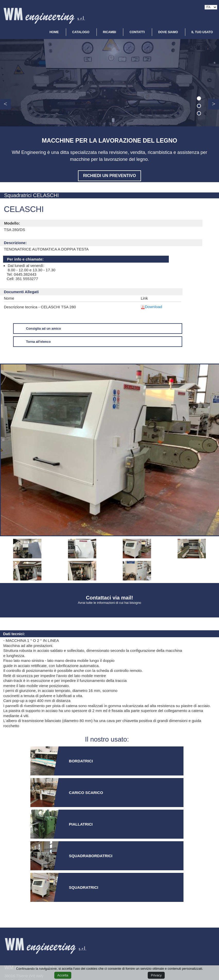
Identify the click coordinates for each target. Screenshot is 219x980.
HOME (54, 32)
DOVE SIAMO (168, 32)
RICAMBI (110, 32)
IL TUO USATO (202, 32)
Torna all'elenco (38, 342)
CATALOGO (81, 32)
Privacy (156, 975)
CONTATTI (137, 32)
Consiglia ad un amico (43, 329)
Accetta (63, 975)
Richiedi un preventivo (110, 176)
